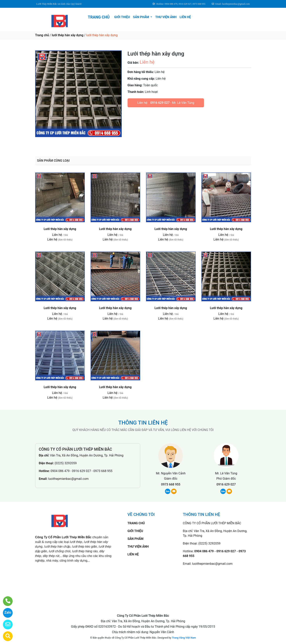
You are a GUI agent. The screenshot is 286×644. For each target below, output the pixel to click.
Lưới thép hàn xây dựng (60, 229)
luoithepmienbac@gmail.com (68, 479)
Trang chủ (42, 35)
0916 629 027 (160, 103)
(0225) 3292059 (66, 463)
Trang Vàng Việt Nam (184, 638)
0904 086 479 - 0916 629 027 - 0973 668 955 (81, 471)
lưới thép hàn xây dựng (67, 35)
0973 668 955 (171, 484)
